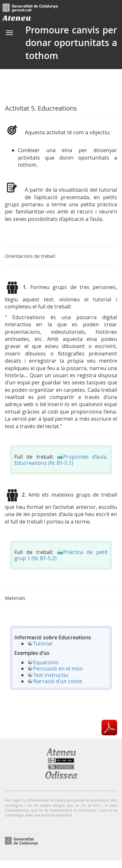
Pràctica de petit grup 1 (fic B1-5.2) (61, 555)
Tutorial (43, 644)
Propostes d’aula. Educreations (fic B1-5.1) (61, 460)
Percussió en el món (58, 669)
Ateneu (17, 18)
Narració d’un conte (58, 681)
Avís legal (13, 800)
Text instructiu (51, 675)
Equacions (46, 662)
